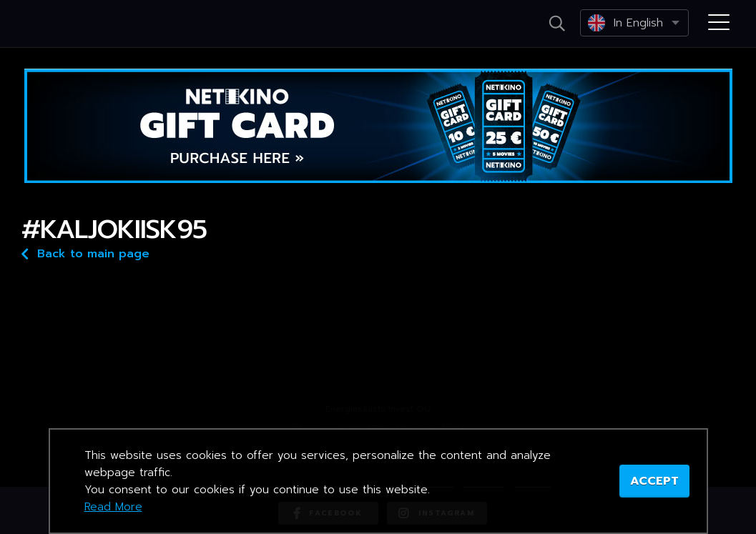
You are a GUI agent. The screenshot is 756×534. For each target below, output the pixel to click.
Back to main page (85, 253)
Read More (113, 507)
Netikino (72, 24)
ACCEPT (654, 481)
